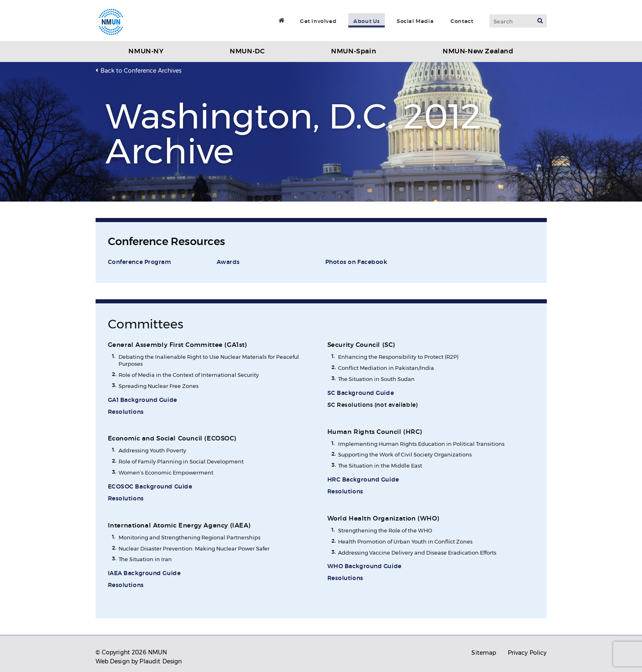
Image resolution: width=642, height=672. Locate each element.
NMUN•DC (247, 51)
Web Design (113, 661)
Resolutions (126, 412)
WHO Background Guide (364, 566)
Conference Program (140, 262)
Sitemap (484, 653)
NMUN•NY (146, 51)
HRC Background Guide (363, 480)
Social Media (415, 21)
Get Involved (318, 21)
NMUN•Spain (354, 51)
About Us (367, 21)
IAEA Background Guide (144, 573)
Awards (228, 262)
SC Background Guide (361, 393)
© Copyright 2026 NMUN (131, 652)
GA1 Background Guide (143, 400)
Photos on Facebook (356, 262)
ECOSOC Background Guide (150, 487)
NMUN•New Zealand (478, 51)
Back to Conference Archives (141, 71)
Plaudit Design (161, 662)
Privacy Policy (527, 653)
